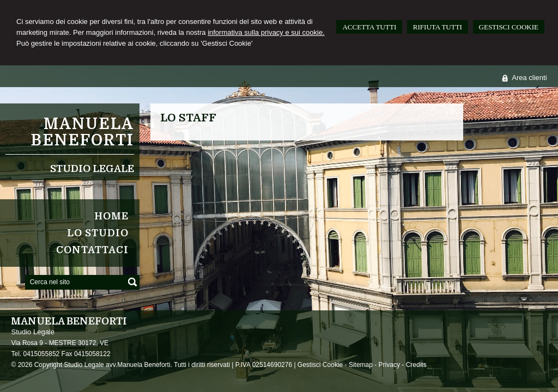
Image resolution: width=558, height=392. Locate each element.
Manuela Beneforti (82, 132)
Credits (416, 365)
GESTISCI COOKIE (509, 27)
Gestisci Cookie (320, 365)
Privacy (389, 365)
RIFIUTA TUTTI (438, 27)
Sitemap (361, 365)
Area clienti (529, 78)
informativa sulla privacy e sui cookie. (266, 32)
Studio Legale (92, 169)
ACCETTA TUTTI (369, 27)
